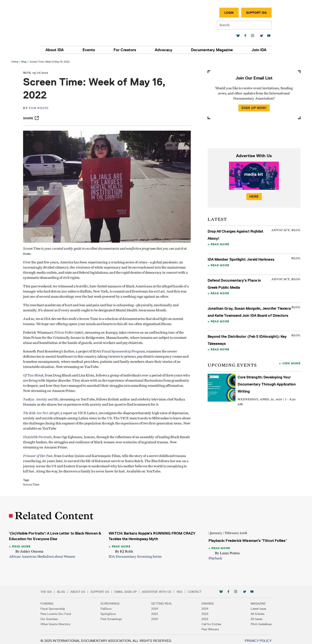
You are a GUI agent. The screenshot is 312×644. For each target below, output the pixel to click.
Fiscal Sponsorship (58, 606)
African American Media (29, 554)
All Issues (251, 616)
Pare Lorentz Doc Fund (61, 611)
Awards (205, 601)
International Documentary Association (71, 21)
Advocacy (163, 50)
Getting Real (162, 601)
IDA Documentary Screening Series (136, 554)
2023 (202, 611)
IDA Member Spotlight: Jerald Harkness (241, 259)
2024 (155, 606)
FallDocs (109, 606)
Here (253, 196)
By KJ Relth (124, 549)
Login (223, 13)
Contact (200, 589)
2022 (155, 611)
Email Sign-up (131, 589)
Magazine (253, 601)
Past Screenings (114, 616)
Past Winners (207, 626)
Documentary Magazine (209, 50)
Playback (215, 556)
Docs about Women (62, 554)
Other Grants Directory (61, 621)
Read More (220, 244)
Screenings (113, 601)
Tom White (41, 108)
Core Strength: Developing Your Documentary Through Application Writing (266, 391)
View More (290, 370)
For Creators (126, 50)
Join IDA (254, 50)
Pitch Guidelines (256, 621)
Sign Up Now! (253, 108)
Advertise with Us (162, 589)
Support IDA (251, 13)
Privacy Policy (252, 638)
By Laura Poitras (227, 550)
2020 (155, 616)
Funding (53, 601)
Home (16, 62)
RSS (185, 589)
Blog (25, 62)
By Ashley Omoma (31, 549)
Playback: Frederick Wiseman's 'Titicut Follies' (247, 538)
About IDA (60, 50)
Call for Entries (208, 621)
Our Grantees (55, 616)
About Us (84, 589)
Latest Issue (253, 606)
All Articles (252, 611)
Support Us (106, 589)
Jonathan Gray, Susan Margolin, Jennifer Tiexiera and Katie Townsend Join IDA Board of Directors (246, 315)
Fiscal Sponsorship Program (126, 349)
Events (92, 50)
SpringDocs (111, 611)
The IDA (52, 589)
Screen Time (34, 482)
